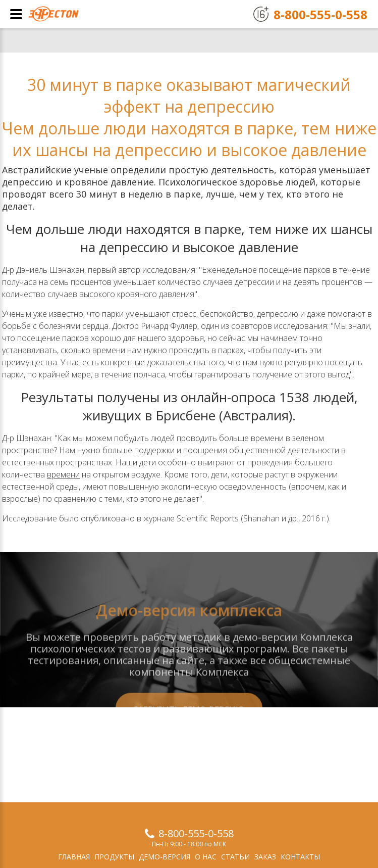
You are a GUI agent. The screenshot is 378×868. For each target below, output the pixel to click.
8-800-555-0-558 (196, 833)
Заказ (265, 857)
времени (63, 474)
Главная (74, 857)
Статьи (235, 857)
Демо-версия (165, 857)
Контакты (300, 857)
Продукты (114, 857)
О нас (206, 857)
